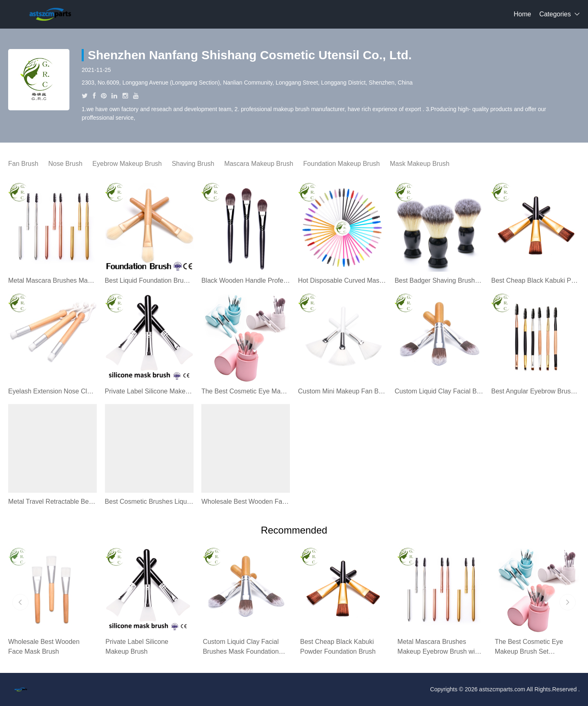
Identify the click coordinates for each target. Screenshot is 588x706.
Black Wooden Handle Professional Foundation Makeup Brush (246, 280)
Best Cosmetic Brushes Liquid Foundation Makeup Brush (149, 502)
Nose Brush (65, 164)
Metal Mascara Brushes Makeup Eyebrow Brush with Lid (52, 280)
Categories (555, 14)
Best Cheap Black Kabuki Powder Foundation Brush (536, 280)
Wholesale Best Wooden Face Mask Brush (246, 502)
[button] (20, 602)
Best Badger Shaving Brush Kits (439, 280)
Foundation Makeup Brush (342, 164)
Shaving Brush (193, 164)
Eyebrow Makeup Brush (127, 164)
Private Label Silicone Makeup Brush (149, 391)
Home (522, 14)
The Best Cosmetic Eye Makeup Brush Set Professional (246, 391)
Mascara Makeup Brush (259, 164)
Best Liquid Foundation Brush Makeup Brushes (149, 280)
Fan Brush (23, 164)
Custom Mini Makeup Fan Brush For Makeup (342, 391)
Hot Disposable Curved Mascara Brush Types (342, 280)
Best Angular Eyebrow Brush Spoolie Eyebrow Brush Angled (536, 391)
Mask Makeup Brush (420, 164)
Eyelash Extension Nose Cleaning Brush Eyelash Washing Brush (52, 391)
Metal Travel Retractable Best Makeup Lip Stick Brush (52, 502)
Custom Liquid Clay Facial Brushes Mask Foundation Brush (439, 391)
